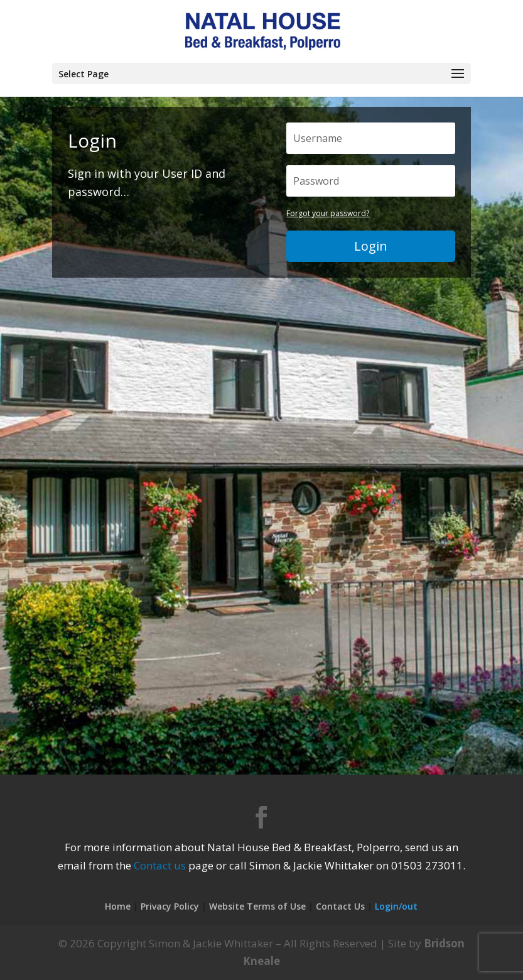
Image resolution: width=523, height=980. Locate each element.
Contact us (160, 865)
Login (371, 246)
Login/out (396, 906)
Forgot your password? (328, 213)
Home (118, 906)
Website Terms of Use (257, 906)
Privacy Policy (170, 906)
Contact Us (340, 906)
